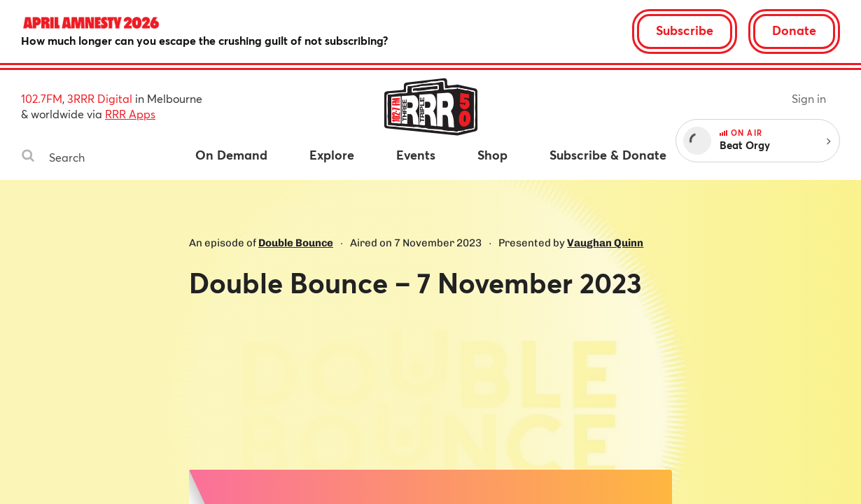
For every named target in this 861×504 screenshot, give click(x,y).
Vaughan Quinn (605, 243)
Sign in (809, 98)
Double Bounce (296, 243)
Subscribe (685, 30)
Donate (794, 30)
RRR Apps (130, 114)
